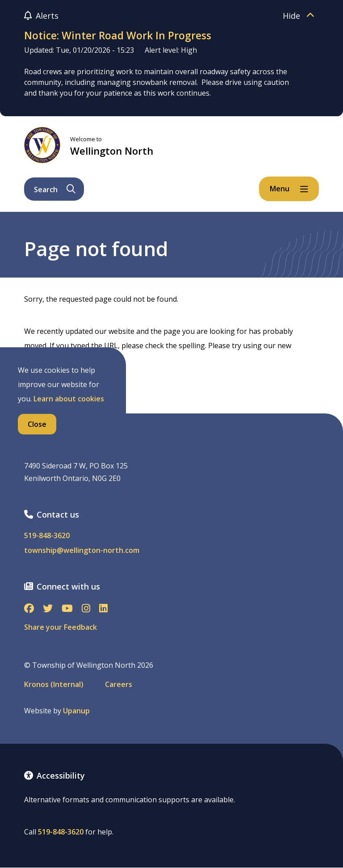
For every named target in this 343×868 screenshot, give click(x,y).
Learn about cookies (69, 399)
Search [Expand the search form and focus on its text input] (55, 190)
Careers (119, 685)
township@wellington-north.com (82, 550)
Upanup (76, 711)
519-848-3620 (47, 536)
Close (37, 424)
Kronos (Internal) (54, 685)
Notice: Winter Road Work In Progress (118, 35)
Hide (301, 16)
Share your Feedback (61, 627)
